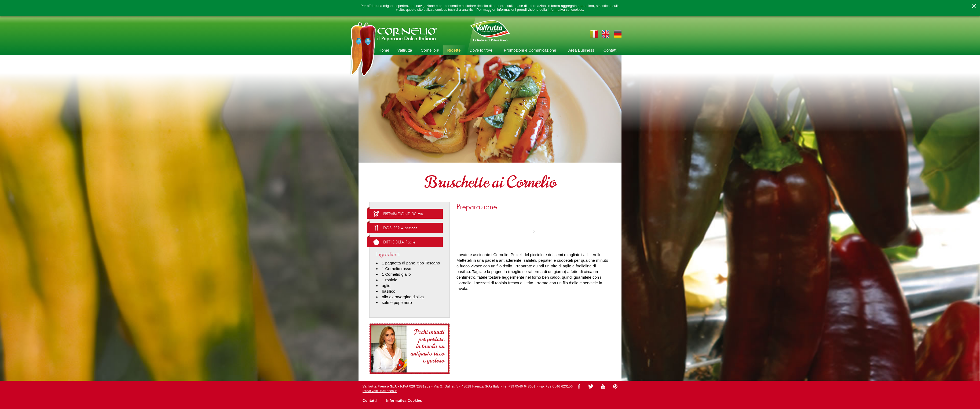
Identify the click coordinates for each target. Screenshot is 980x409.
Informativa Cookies (404, 401)
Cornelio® (430, 50)
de (617, 34)
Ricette (454, 50)
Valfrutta (405, 50)
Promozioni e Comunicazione (530, 50)
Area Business (581, 50)
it (594, 34)
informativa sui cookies (565, 10)
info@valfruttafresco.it (380, 391)
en (606, 34)
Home (384, 50)
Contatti (610, 50)
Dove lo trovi (481, 50)
